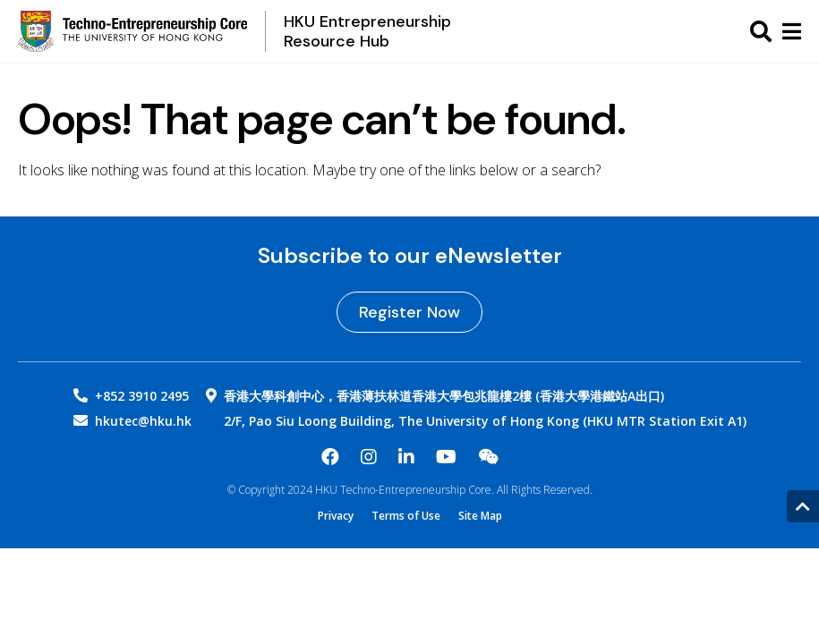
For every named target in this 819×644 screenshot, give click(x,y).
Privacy (336, 516)
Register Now (409, 312)
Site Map (480, 516)
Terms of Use (406, 516)
